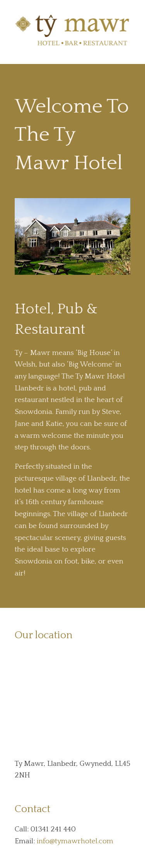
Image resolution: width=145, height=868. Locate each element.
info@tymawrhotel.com (75, 841)
